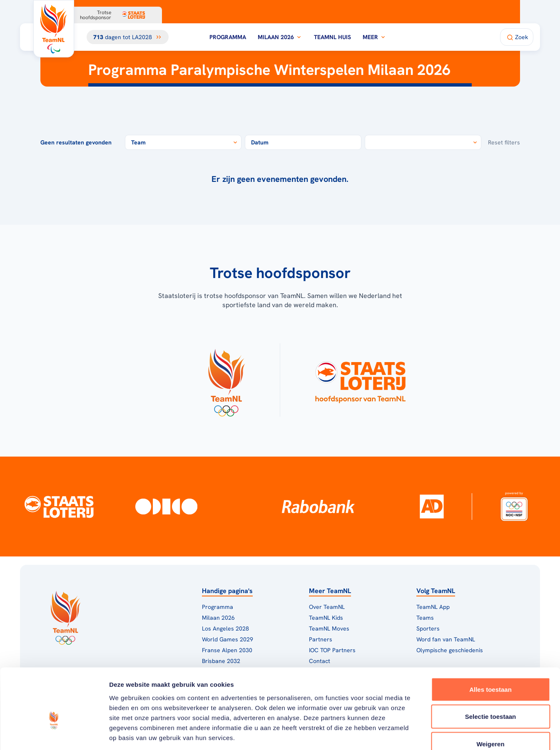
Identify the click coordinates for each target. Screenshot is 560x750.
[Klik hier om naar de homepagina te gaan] (54, 29)
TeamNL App (433, 607)
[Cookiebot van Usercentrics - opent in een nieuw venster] (54, 734)
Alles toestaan (490, 641)
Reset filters (504, 142)
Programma (228, 37)
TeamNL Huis (332, 37)
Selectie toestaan (491, 668)
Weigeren (490, 695)
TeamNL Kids (326, 618)
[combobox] (183, 142)
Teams (425, 618)
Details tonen (450, 734)
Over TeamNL (327, 607)
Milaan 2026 (280, 37)
